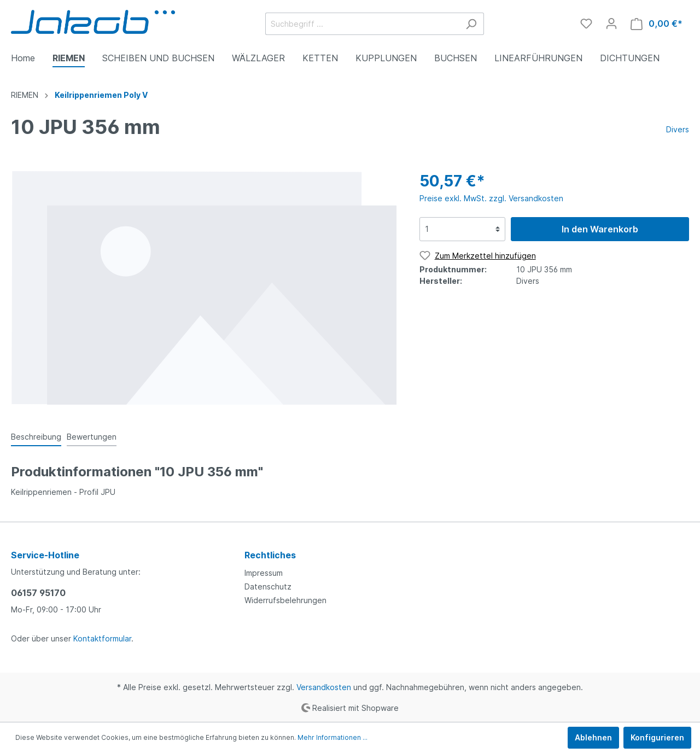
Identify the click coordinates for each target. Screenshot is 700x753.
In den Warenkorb (600, 229)
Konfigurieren (657, 737)
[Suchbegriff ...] (362, 24)
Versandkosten (324, 687)
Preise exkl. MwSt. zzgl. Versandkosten (491, 198)
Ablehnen (593, 737)
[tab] (36, 436)
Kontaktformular (102, 638)
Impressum (264, 573)
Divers (678, 129)
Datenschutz (268, 586)
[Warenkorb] (657, 24)
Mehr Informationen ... (332, 737)
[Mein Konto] (611, 24)
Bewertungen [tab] (92, 437)
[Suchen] (471, 24)
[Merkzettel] (586, 24)
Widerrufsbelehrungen (285, 600)
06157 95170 (38, 593)
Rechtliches (270, 555)
